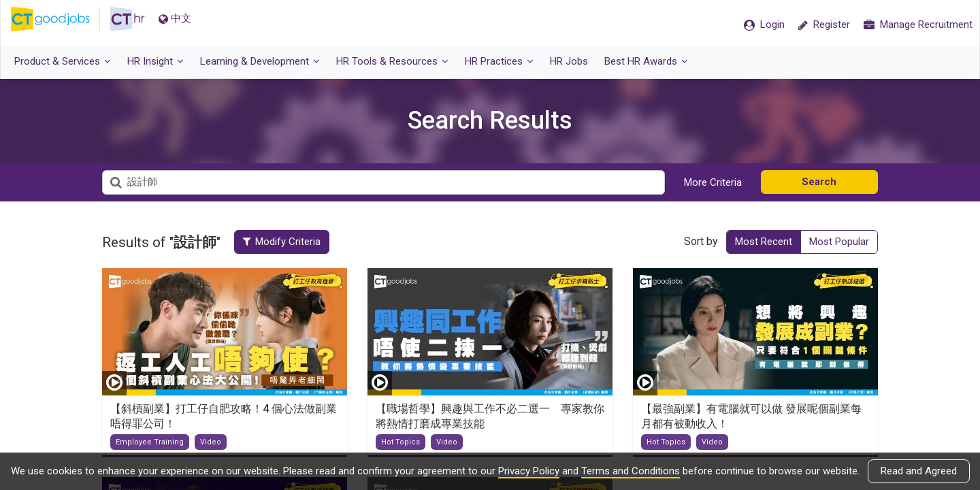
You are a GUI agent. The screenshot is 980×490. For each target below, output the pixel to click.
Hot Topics (401, 442)
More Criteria (713, 182)
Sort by (701, 241)
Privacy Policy (529, 471)
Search (819, 182)
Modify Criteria (290, 242)
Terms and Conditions (631, 471)
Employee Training (150, 442)
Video (211, 442)
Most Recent (764, 242)
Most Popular (839, 242)
